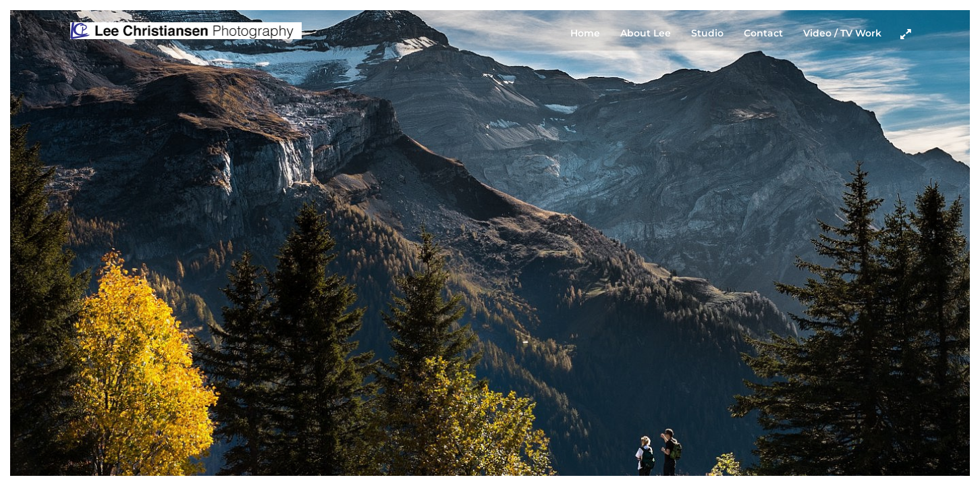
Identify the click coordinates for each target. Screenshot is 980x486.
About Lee (646, 33)
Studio (707, 33)
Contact (763, 33)
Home (585, 33)
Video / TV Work (842, 33)
